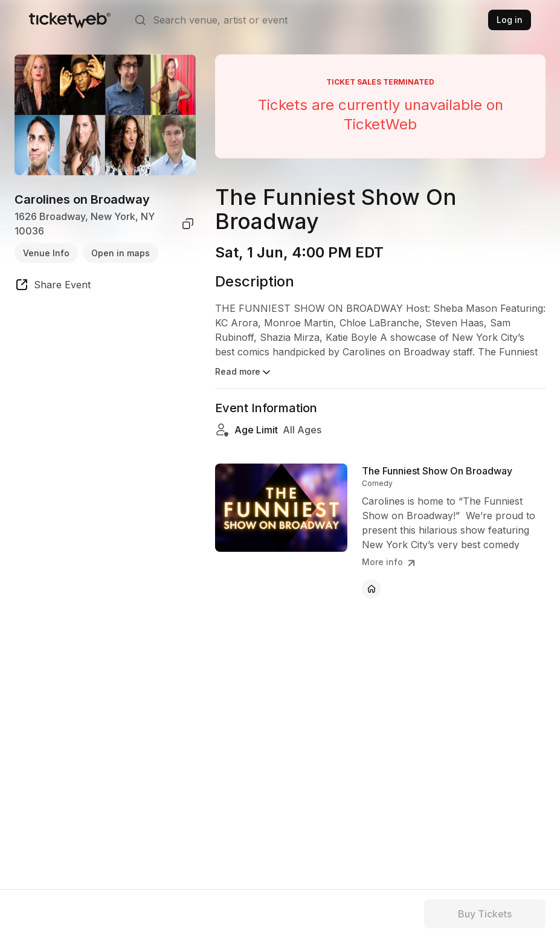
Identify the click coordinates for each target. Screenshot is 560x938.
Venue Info (46, 253)
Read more (244, 372)
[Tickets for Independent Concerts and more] (70, 20)
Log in (510, 20)
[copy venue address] (188, 224)
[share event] (53, 286)
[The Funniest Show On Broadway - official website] (372, 589)
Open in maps (121, 253)
